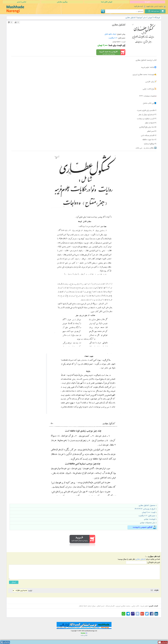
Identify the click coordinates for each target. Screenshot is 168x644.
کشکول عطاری (130, 18)
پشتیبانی (5, 642)
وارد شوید (150, 6)
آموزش (150, 18)
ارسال (14, 582)
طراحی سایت (84, 635)
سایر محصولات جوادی (148, 523)
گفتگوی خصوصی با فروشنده (145, 527)
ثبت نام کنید (138, 6)
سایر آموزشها (142, 18)
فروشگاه (157, 18)
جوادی (146, 519)
